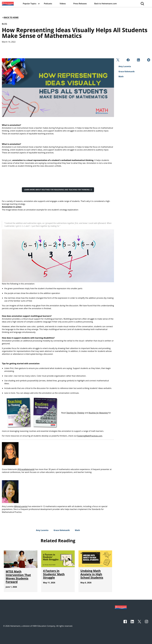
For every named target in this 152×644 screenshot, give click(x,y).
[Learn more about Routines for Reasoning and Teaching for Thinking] (58, 190)
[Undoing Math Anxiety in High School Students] (92, 574)
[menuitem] (8, 4)
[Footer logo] (121, 607)
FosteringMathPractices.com (90, 436)
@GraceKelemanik (26, 469)
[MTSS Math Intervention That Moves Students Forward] (18, 576)
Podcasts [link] (48, 4)
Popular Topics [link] (30, 4)
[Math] (77, 530)
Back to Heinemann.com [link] (106, 4)
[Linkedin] (138, 61)
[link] (8, 4)
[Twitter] (118, 61)
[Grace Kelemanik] (62, 530)
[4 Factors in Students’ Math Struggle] (54, 574)
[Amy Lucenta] (42, 530)
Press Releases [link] (80, 4)
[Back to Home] (10, 18)
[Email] (148, 61)
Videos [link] (63, 4)
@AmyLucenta (21, 506)
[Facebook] (128, 61)
